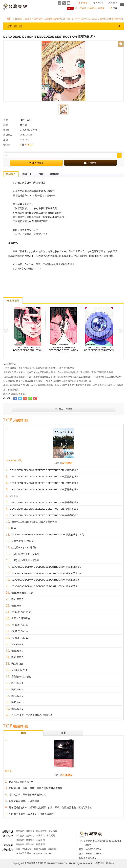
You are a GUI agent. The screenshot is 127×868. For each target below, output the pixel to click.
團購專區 (41, 844)
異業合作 (30, 844)
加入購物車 (36, 163)
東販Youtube (40, 849)
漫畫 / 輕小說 (63, 26)
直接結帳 (90, 163)
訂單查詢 (41, 840)
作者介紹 (27, 174)
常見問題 (51, 835)
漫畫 (63, 733)
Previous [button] (6, 331)
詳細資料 (55, 174)
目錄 (41, 174)
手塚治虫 (90, 8)
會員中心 (30, 835)
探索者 (81, 8)
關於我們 (20, 831)
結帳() (83, 3)
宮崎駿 (99, 8)
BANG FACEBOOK (42, 853)
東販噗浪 (52, 849)
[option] (63, 71)
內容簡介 (11, 174)
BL (75, 8)
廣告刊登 (20, 844)
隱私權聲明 (42, 831)
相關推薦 (13, 301)
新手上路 (41, 835)
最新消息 (30, 831)
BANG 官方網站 (23, 853)
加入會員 (20, 835)
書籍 (23, 733)
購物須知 (30, 840)
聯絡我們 (113, 3)
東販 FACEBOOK (24, 849)
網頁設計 (100, 863)
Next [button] (121, 331)
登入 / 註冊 (98, 3)
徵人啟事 (53, 831)
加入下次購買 (64, 409)
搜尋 (113, 8)
